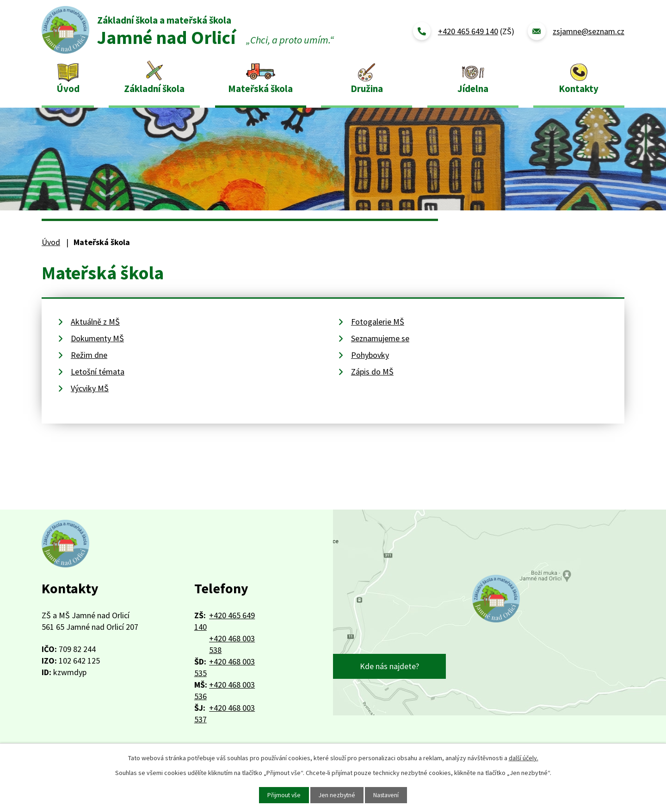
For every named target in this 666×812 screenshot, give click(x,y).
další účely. (524, 758)
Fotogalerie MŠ (378, 322)
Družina (367, 89)
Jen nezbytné (337, 795)
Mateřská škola (260, 89)
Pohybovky (370, 355)
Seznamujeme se (380, 338)
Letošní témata (98, 372)
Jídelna (473, 89)
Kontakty (579, 89)
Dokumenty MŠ (97, 338)
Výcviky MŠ (90, 388)
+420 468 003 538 (232, 644)
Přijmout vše (283, 795)
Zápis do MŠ (372, 372)
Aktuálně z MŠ (95, 322)
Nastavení (387, 795)
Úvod (68, 89)
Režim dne (89, 355)
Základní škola (154, 89)
